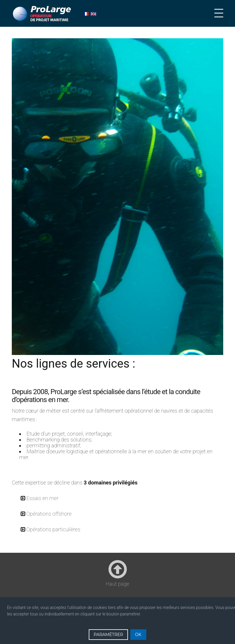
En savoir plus (155, 614)
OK (138, 635)
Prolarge (42, 14)
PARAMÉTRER (108, 635)
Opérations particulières (53, 529)
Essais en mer (42, 498)
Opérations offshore (49, 514)
